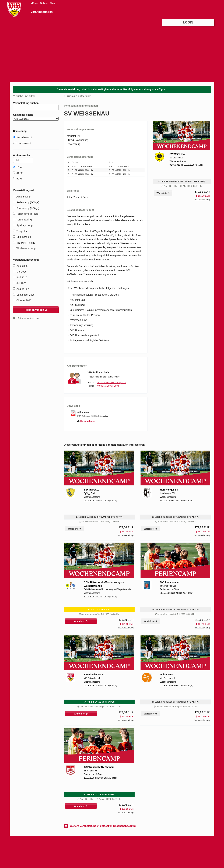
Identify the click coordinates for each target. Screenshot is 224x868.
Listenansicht (22, 143)
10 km (18, 167)
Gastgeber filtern (36, 117)
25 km (18, 173)
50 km (18, 178)
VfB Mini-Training (24, 243)
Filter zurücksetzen (28, 318)
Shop (53, 3)
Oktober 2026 (22, 300)
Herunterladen (88, 421)
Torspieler (20, 231)
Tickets (44, 3)
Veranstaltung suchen (36, 104)
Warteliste (163, 193)
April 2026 (20, 266)
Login (188, 22)
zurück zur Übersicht (79, 96)
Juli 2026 (20, 283)
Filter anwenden (36, 310)
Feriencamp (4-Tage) (26, 208)
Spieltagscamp (23, 225)
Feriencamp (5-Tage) (26, 214)
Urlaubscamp (22, 237)
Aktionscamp (22, 197)
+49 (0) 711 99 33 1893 (108, 386)
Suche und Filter (25, 96)
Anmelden (81, 621)
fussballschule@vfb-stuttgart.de (112, 383)
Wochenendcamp (24, 248)
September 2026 (24, 295)
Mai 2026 (20, 272)
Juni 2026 (20, 277)
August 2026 (22, 289)
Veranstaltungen (42, 12)
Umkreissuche (23, 156)
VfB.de (34, 3)
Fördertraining (22, 219)
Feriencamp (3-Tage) (26, 202)
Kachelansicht (22, 137)
